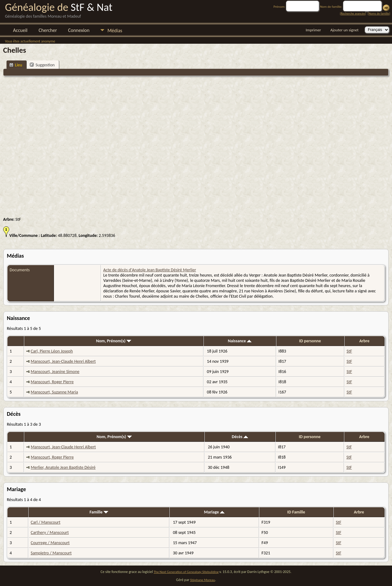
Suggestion (42, 65)
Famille (99, 512)
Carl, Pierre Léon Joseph (52, 351)
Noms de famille (379, 13)
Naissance (240, 341)
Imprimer (313, 30)
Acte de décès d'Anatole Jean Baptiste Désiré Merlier (150, 270)
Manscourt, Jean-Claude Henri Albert (63, 361)
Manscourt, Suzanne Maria (54, 392)
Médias (115, 31)
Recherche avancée (353, 13)
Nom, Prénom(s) (114, 341)
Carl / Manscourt (46, 522)
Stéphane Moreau (203, 580)
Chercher (48, 30)
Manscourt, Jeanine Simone (55, 372)
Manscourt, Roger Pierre (52, 382)
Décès (240, 437)
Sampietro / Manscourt (51, 553)
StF (350, 351)
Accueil (20, 30)
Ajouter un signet (344, 30)
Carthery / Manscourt (50, 533)
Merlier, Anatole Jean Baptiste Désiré (63, 467)
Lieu (16, 65)
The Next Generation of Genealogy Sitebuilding (186, 572)
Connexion (79, 30)
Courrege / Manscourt (50, 543)
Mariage (214, 512)
